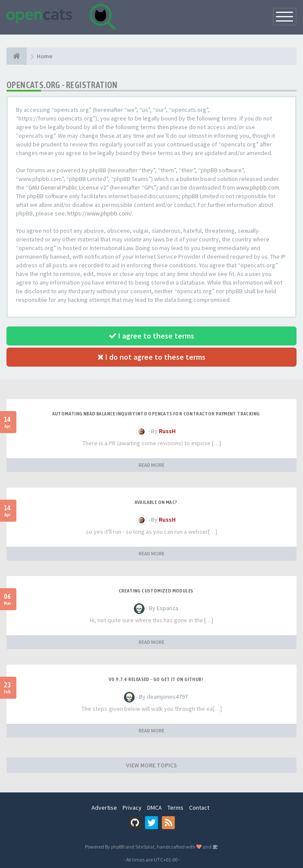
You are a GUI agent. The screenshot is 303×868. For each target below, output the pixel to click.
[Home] (17, 56)
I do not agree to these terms (151, 357)
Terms (175, 808)
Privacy (132, 808)
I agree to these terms (151, 336)
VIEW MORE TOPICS (151, 765)
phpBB (118, 847)
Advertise (104, 808)
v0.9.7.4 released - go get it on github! (156, 679)
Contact (199, 808)
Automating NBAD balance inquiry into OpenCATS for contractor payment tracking (156, 414)
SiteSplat (145, 847)
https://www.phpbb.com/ (100, 213)
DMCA (155, 808)
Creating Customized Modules (156, 591)
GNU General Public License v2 (67, 187)
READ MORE (151, 465)
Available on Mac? (156, 502)
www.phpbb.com (258, 187)
